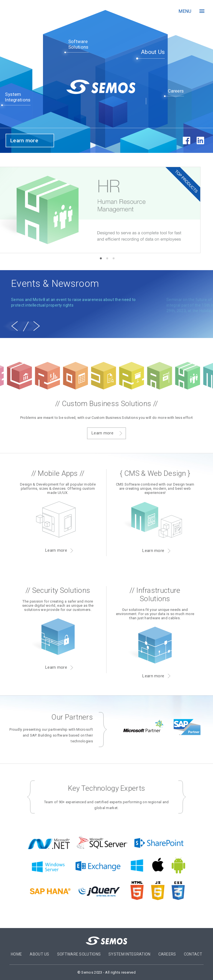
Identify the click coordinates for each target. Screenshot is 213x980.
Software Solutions (79, 954)
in (200, 141)
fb (186, 141)
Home (16, 954)
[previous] (14, 326)
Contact (193, 954)
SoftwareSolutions (78, 44)
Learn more (24, 140)
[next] (37, 326)
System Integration (129, 954)
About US (39, 954)
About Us (153, 52)
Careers (176, 91)
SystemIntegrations (18, 97)
